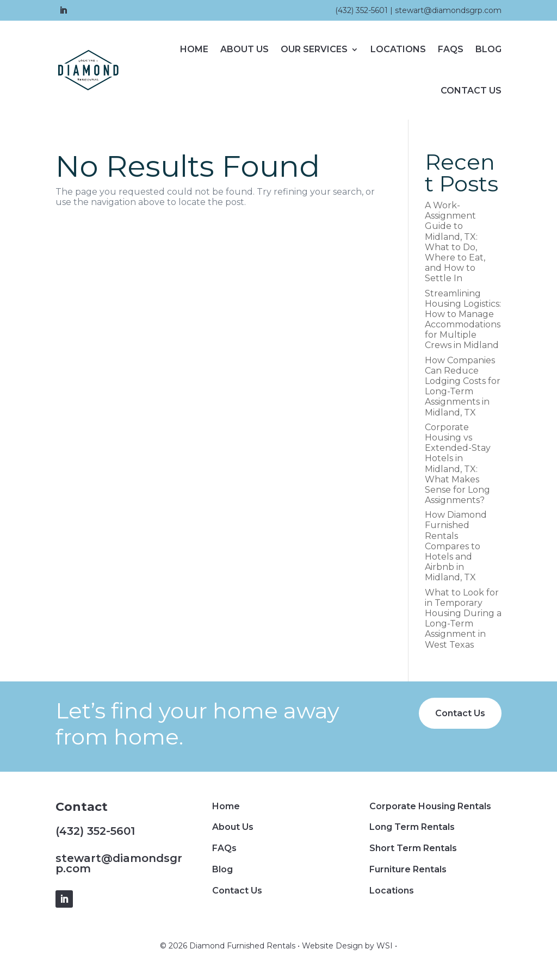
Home (194, 49)
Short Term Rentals (413, 848)
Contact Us (471, 91)
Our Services (314, 49)
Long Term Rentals (412, 827)
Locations (398, 49)
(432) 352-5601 (361, 10)
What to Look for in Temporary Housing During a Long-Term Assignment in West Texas (463, 619)
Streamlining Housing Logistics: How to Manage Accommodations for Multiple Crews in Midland (463, 320)
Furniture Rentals (408, 869)
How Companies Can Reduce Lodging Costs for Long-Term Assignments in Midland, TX (463, 386)
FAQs (451, 49)
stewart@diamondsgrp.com (448, 10)
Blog (488, 49)
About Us (245, 49)
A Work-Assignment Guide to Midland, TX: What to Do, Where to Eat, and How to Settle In (455, 242)
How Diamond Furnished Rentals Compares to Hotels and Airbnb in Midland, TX (456, 546)
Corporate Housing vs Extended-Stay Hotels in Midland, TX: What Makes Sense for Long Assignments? (458, 464)
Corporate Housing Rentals (430, 806)
